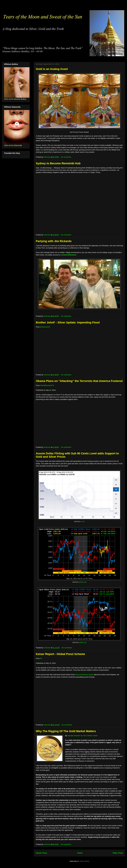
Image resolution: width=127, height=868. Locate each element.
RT (41, 658)
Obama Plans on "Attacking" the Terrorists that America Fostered (79, 381)
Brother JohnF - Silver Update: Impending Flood (68, 322)
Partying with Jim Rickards (54, 241)
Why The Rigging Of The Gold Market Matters (66, 731)
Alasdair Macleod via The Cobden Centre (83, 736)
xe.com (83, 522)
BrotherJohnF (45, 327)
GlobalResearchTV (47, 385)
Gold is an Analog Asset (52, 69)
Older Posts (118, 853)
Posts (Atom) (84, 861)
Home (80, 853)
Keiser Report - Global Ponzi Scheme (60, 654)
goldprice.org (83, 582)
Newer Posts (41, 853)
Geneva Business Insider (84, 675)
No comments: (66, 157)
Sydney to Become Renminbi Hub (58, 163)
